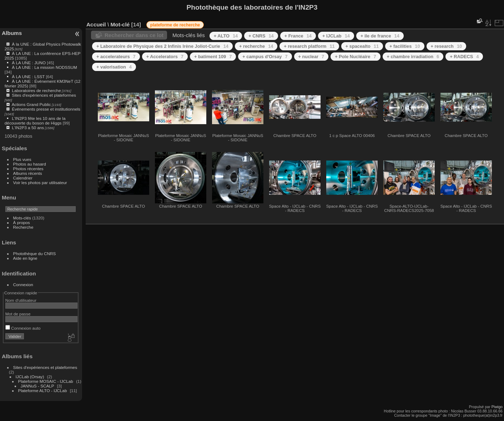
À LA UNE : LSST (28, 77)
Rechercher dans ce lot (134, 35)
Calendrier (23, 178)
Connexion (23, 285)
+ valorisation (114, 67)
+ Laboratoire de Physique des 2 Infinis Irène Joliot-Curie (162, 46)
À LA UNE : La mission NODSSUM (44, 67)
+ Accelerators (165, 57)
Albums (12, 33)
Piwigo (497, 407)
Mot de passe (18, 314)
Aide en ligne (25, 258)
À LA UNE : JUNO (29, 63)
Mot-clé (120, 24)
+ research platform (309, 46)
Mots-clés (22, 218)
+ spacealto (362, 46)
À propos (22, 222)
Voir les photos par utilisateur (40, 182)
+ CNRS (261, 36)
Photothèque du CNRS (35, 253)
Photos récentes (28, 169)
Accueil (96, 24)
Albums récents (28, 173)
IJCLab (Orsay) (30, 377)
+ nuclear (311, 57)
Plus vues (22, 159)
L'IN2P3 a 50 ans (28, 128)
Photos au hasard (30, 164)
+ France (298, 36)
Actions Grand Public (31, 104)
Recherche (23, 227)
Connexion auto (23, 328)
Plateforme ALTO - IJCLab (43, 390)
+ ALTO (226, 36)
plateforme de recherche (175, 25)
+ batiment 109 (213, 57)
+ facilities (405, 46)
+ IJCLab (336, 36)
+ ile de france (380, 36)
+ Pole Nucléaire (355, 57)
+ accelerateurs (116, 57)
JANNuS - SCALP (37, 386)
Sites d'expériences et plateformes (44, 95)
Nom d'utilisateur (21, 300)
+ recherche (256, 46)
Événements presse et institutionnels (46, 109)
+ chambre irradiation (413, 57)
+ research (447, 46)
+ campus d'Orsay (265, 57)
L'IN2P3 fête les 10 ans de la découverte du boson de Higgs (35, 121)
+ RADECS (464, 57)
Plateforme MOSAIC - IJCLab (46, 381)
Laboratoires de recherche (36, 90)
